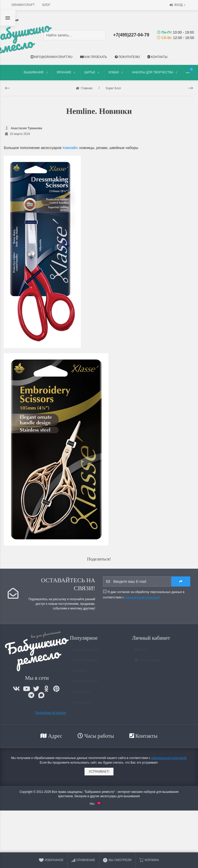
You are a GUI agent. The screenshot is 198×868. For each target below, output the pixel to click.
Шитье (92, 72)
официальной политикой (142, 597)
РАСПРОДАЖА (85, 684)
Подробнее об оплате (51, 713)
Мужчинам (81, 694)
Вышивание (36, 72)
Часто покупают (86, 663)
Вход (178, 5)
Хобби (116, 72)
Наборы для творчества (155, 72)
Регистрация (148, 663)
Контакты (157, 57)
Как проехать (94, 57)
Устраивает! (99, 772)
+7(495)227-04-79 (131, 35)
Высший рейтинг (86, 652)
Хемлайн (70, 148)
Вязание (67, 72)
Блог (46, 5)
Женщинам (82, 705)
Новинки (80, 673)
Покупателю (127, 57)
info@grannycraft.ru (52, 57)
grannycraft (23, 5)
